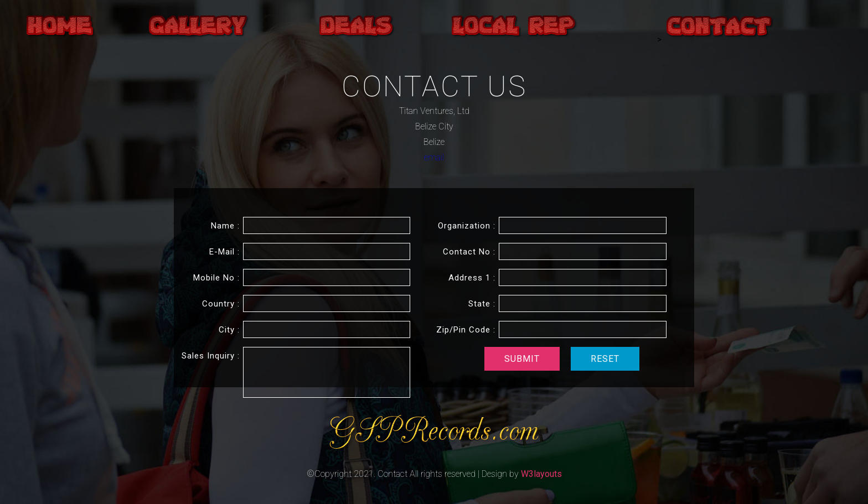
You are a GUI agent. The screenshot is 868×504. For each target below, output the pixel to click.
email (434, 157)
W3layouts (541, 474)
